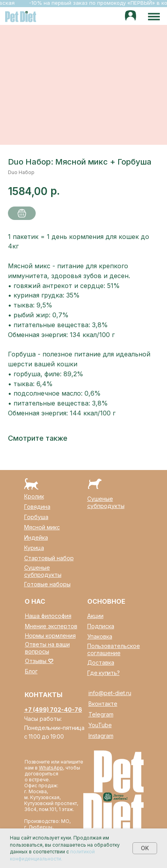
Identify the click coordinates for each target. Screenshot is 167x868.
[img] (131, 16)
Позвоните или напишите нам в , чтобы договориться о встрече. (54, 771)
